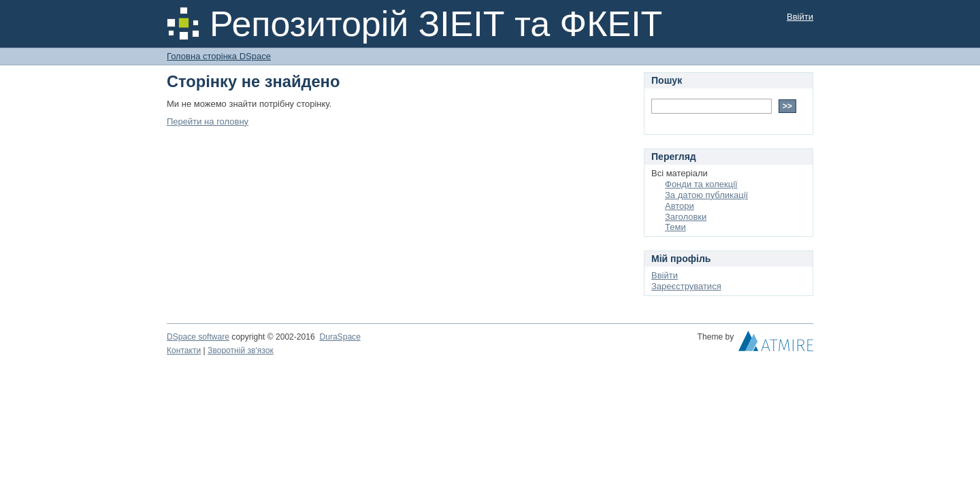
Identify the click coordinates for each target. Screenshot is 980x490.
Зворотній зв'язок (241, 350)
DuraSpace (340, 337)
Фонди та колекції (701, 184)
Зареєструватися (686, 286)
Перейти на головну (208, 121)
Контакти (184, 350)
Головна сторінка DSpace (219, 56)
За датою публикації (706, 195)
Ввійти (800, 17)
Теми (675, 227)
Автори (680, 206)
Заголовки (686, 217)
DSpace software (198, 337)
